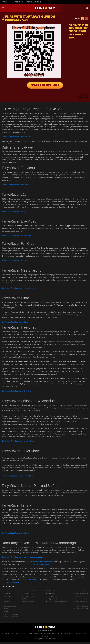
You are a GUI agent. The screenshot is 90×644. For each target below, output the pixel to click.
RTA (40, 631)
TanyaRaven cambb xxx (31, 580)
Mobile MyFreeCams (11, 617)
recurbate (41, 562)
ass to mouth (81, 591)
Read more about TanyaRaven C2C (15, 211)
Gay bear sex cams (27, 602)
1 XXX (6, 609)
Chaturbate (24, 564)
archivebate (32, 562)
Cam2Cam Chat (82, 599)
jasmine (7, 591)
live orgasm (38, 2)
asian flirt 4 (8, 602)
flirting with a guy (83, 609)
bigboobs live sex (82, 602)
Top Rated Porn (54, 599)
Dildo (15, 322)
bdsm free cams (82, 606)
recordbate (49, 562)
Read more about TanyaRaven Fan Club (17, 261)
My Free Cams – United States (12, 2)
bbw (6, 599)
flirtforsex (52, 596)
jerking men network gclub (58, 602)
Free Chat (17, 391)
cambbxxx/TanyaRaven (10, 582)
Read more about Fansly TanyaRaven (15, 533)
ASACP (45, 631)
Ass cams (80, 596)
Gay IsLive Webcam (11, 606)
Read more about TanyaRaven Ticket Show (18, 476)
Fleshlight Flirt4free (28, 596)
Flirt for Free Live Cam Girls (30, 591)
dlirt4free (52, 594)
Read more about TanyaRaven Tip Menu (16, 185)
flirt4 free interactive (11, 614)
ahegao (7, 611)
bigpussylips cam (82, 594)
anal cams (8, 594)
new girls (28, 2)
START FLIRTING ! (45, 85)
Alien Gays (8, 596)
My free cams (44, 564)
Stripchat (32, 564)
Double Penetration (28, 594)
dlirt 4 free (25, 599)
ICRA (50, 631)
